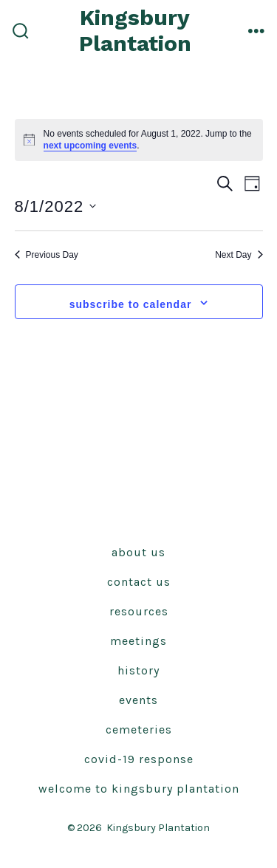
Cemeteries (139, 729)
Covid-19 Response (139, 759)
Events (138, 700)
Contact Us (139, 582)
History (138, 670)
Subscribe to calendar (131, 304)
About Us (138, 552)
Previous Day (47, 255)
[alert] (139, 140)
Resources (139, 611)
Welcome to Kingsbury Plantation (139, 789)
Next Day (239, 255)
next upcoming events (90, 146)
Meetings (138, 641)
